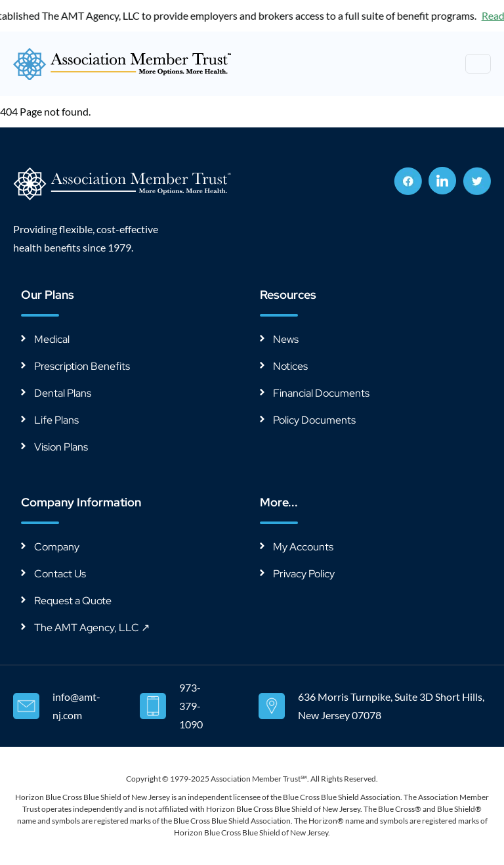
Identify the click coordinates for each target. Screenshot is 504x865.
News (286, 339)
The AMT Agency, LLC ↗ (92, 628)
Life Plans (56, 420)
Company (57, 547)
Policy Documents (314, 420)
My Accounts (303, 547)
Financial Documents (321, 393)
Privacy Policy (304, 574)
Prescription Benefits (82, 366)
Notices (290, 366)
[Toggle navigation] (478, 64)
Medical (52, 339)
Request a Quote (73, 601)
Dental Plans (63, 393)
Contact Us (60, 574)
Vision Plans (61, 447)
